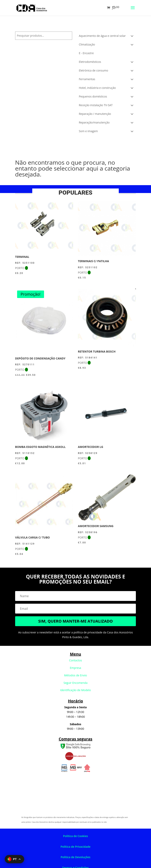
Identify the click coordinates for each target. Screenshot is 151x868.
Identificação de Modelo (75, 690)
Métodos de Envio (76, 675)
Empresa (75, 668)
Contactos (75, 660)
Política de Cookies (75, 836)
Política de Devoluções (75, 857)
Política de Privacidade (75, 847)
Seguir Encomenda (75, 683)
